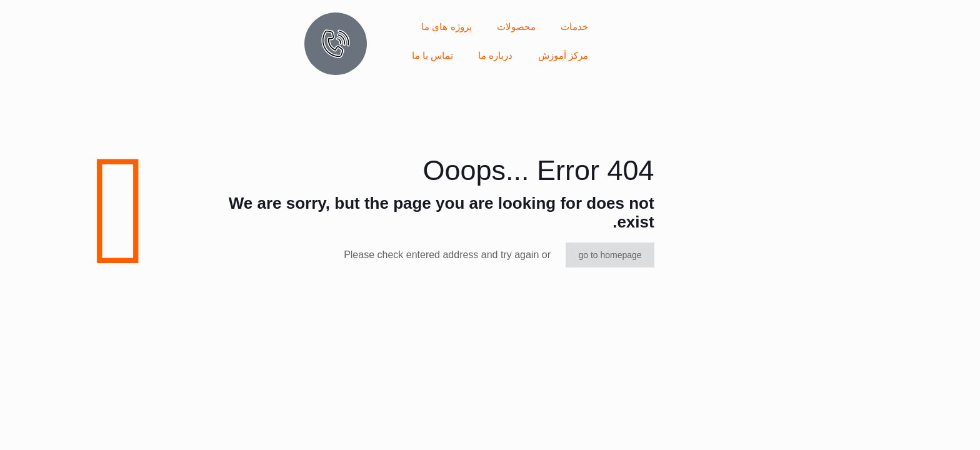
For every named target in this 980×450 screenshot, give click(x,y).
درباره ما (495, 55)
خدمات (574, 27)
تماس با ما (432, 55)
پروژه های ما (446, 27)
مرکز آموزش (563, 55)
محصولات (516, 27)
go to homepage (610, 255)
